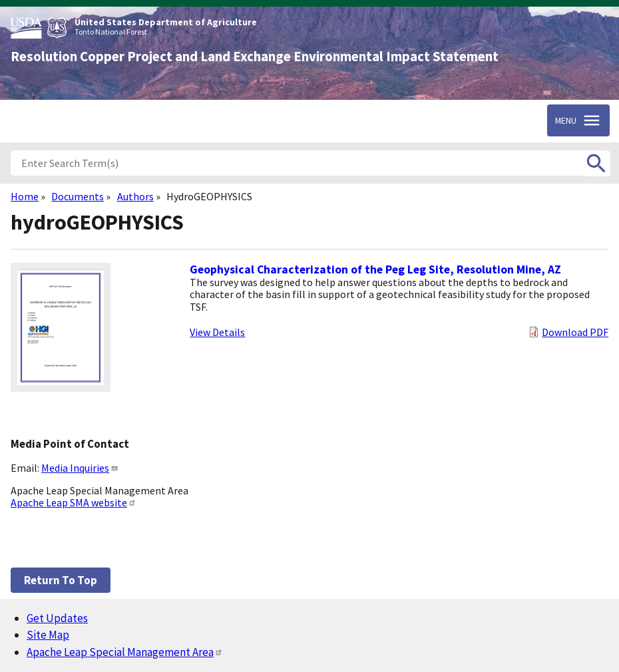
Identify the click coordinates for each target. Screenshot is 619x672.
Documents (78, 196)
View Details (217, 332)
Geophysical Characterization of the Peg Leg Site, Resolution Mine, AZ (375, 269)
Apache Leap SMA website (74, 502)
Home (25, 196)
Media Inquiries (80, 468)
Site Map (48, 635)
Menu (566, 120)
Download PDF (575, 332)
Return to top (61, 580)
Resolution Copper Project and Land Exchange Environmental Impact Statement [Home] (255, 57)
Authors (135, 196)
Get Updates (57, 618)
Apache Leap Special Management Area (125, 652)
